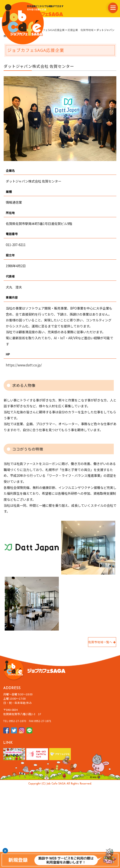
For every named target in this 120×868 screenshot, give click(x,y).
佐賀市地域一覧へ (102, 642)
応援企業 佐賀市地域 (81, 30)
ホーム (8, 30)
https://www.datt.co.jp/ (24, 365)
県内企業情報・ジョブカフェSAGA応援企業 (39, 30)
